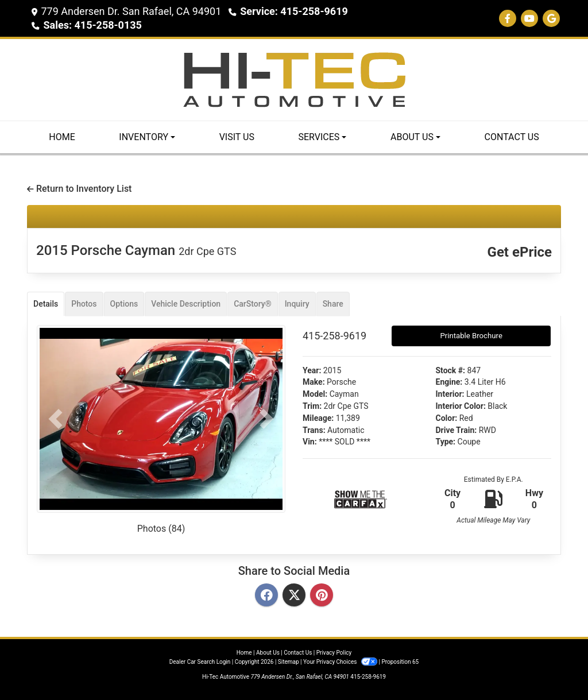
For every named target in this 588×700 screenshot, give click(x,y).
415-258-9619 (368, 677)
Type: (446, 442)
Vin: (310, 442)
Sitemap (289, 662)
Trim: (312, 406)
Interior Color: (461, 406)
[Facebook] (266, 596)
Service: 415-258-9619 (294, 11)
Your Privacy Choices (341, 662)
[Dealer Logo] (294, 79)
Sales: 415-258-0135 (92, 25)
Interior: (450, 394)
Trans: (314, 430)
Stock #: (451, 370)
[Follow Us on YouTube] (529, 19)
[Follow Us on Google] (551, 19)
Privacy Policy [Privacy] (334, 653)
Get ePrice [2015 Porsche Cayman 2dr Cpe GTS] (520, 252)
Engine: (449, 382)
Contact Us (298, 653)
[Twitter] (294, 596)
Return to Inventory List (79, 189)
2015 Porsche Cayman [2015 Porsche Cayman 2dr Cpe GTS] (136, 250)
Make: (314, 382)
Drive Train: (457, 430)
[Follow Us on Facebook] (508, 19)
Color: (447, 418)
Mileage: (318, 418)
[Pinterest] (322, 596)
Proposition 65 (400, 662)
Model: (315, 394)
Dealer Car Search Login (200, 662)
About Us (268, 653)
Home (244, 653)
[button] (55, 419)
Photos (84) (161, 529)
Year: (312, 370)
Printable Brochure (471, 336)
